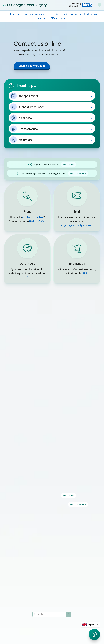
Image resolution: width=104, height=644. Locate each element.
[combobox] (90, 625)
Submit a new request (32, 66)
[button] (100, 5)
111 (27, 277)
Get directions (78, 173)
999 (85, 273)
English (88, 625)
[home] (25, 5)
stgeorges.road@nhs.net (77, 225)
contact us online (33, 217)
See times (68, 164)
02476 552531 (38, 221)
